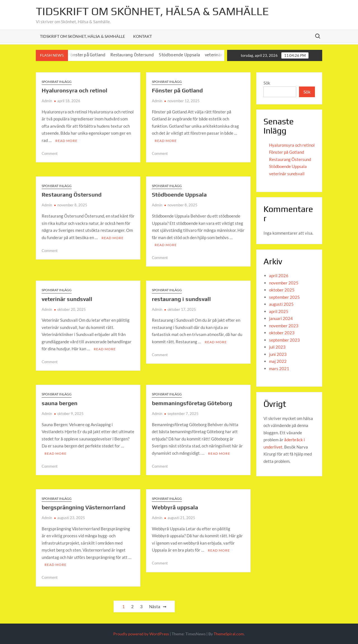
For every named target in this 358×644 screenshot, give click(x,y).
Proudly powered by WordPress (141, 634)
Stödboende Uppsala (184, 55)
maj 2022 (278, 361)
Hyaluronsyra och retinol (75, 90)
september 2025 (284, 297)
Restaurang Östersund (137, 55)
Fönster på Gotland (91, 55)
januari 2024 (281, 318)
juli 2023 (277, 347)
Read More (66, 141)
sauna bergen (60, 403)
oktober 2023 (282, 333)
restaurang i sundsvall (181, 299)
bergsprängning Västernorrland (83, 507)
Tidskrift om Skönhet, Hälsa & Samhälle (152, 11)
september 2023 (284, 340)
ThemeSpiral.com (229, 634)
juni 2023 (278, 354)
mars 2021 (279, 368)
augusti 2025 (281, 304)
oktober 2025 (282, 290)
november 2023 (284, 326)
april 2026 (279, 276)
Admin (47, 101)
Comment (50, 153)
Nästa (155, 606)
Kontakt (143, 36)
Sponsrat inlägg (57, 82)
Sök (267, 83)
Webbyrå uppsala (175, 507)
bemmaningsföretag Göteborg (192, 403)
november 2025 (284, 283)
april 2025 (279, 311)
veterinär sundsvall (67, 299)
